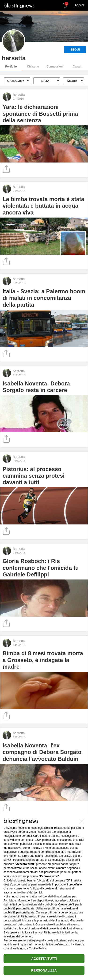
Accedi (80, 5)
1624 (38, 840)
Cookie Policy (37, 948)
